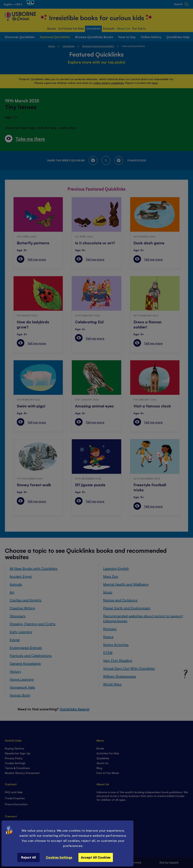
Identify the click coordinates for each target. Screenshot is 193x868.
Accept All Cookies (96, 857)
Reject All (29, 857)
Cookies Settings (59, 857)
